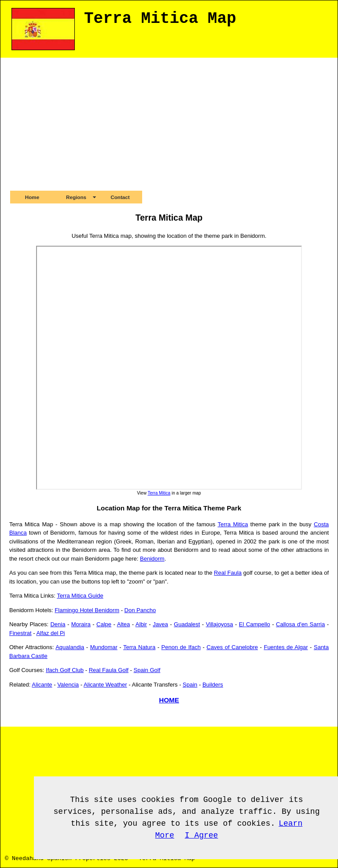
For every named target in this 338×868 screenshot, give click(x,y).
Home (32, 197)
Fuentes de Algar (286, 647)
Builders (213, 685)
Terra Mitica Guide (80, 596)
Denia (58, 624)
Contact (120, 197)
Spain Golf (147, 670)
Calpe (104, 624)
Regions (76, 197)
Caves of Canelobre (232, 647)
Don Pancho (140, 610)
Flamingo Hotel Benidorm (87, 610)
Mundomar (104, 647)
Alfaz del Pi (50, 633)
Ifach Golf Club (65, 670)
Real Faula (228, 573)
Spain (190, 685)
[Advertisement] (169, 124)
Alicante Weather (105, 685)
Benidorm (152, 559)
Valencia (68, 685)
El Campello (255, 624)
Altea (124, 624)
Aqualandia (70, 647)
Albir (141, 624)
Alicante (42, 685)
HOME (169, 700)
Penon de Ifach (181, 647)
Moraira (81, 624)
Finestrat (20, 633)
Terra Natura (139, 647)
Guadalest (187, 624)
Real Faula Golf (109, 670)
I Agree (202, 835)
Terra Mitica (159, 493)
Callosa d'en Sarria (300, 624)
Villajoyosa (220, 624)
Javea (160, 624)
